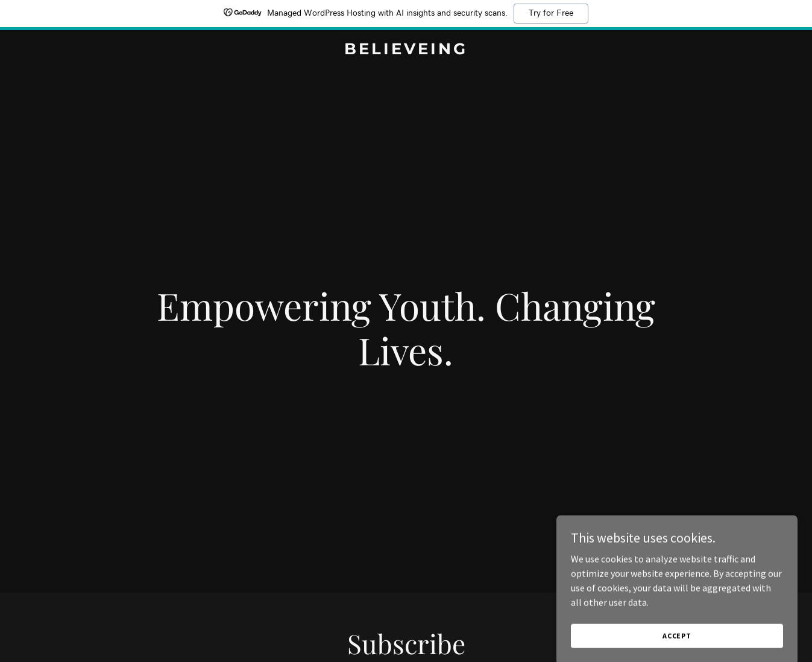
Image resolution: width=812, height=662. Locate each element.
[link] (406, 51)
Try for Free (551, 13)
